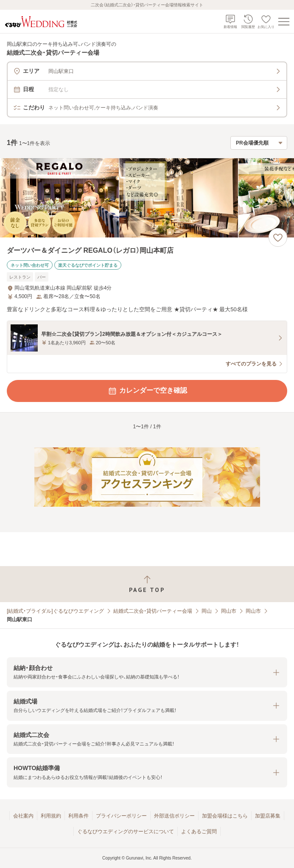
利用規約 (51, 816)
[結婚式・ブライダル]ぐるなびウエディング (55, 611)
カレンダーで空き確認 (147, 391)
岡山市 (229, 611)
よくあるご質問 (199, 832)
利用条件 (78, 816)
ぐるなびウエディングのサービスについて (126, 832)
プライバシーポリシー (121, 816)
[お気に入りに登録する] (278, 237)
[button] (147, 672)
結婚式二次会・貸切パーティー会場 (153, 611)
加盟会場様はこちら (225, 816)
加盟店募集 (268, 816)
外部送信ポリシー (174, 816)
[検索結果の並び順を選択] (259, 143)
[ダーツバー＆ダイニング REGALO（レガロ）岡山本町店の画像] (147, 198)
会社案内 (23, 816)
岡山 (207, 611)
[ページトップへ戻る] (147, 584)
